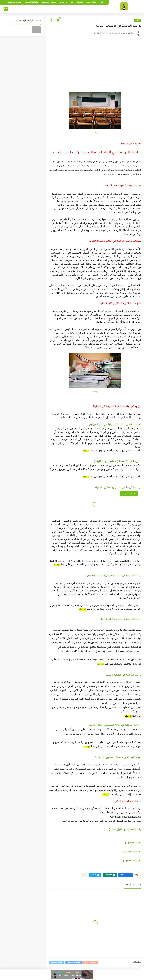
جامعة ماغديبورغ (132, 861)
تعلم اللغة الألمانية (32, 2)
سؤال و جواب (91, 2)
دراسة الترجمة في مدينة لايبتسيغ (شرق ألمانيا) (115, 725)
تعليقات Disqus (56, 962)
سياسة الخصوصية (49, 2)
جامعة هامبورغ (133, 843)
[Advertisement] (95, 72)
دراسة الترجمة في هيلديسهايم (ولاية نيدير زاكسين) (113, 576)
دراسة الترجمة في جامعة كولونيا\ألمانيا (120, 619)
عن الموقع (63, 2)
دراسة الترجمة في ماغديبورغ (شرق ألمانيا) (118, 488)
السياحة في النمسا (15, 2)
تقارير (101, 2)
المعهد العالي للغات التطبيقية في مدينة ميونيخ (115, 425)
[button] (125, 875)
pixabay (95, 133)
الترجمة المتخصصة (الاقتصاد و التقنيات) (118, 462)
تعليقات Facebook (73, 962)
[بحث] (6, 9)
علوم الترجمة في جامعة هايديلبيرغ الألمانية (118, 758)
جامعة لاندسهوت (132, 852)
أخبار (72, 2)
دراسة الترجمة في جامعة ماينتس (123, 675)
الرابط (86, 451)
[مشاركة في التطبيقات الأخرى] (84, 875)
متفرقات (80, 2)
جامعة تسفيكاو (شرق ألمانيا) (125, 830)
